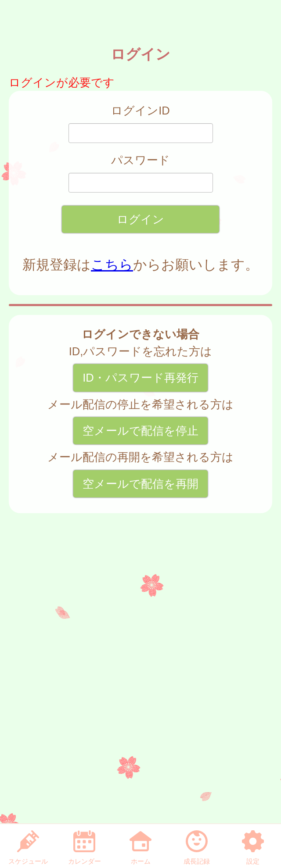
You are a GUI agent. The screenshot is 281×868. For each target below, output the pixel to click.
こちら (112, 265)
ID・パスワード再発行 (140, 378)
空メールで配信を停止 (140, 431)
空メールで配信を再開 (140, 484)
